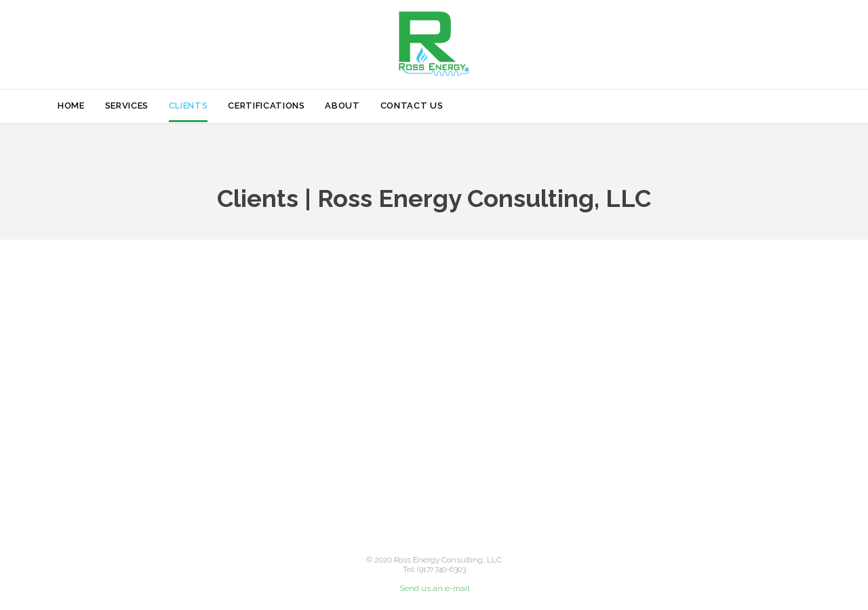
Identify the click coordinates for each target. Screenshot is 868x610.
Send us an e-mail (434, 588)
